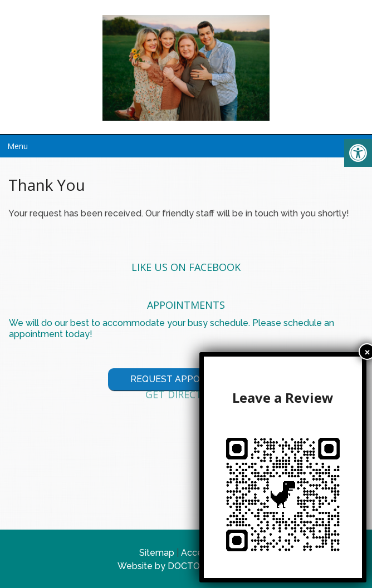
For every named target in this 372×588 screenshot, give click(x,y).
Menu (18, 146)
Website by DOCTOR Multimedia (186, 566)
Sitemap (157, 553)
